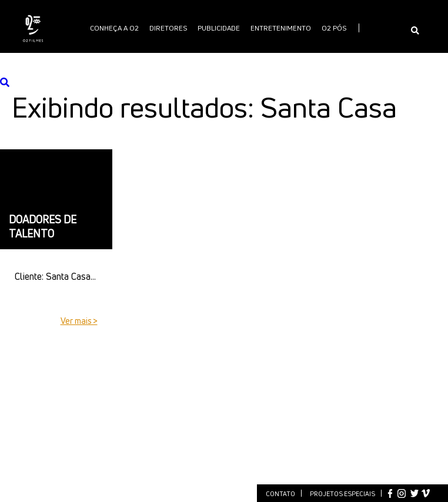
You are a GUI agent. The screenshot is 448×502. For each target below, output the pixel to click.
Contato (280, 493)
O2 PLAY (193, 58)
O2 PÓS (334, 28)
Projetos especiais (342, 493)
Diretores (168, 28)
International (243, 58)
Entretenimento (281, 28)
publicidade (219, 28)
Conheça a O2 (114, 28)
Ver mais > (79, 321)
